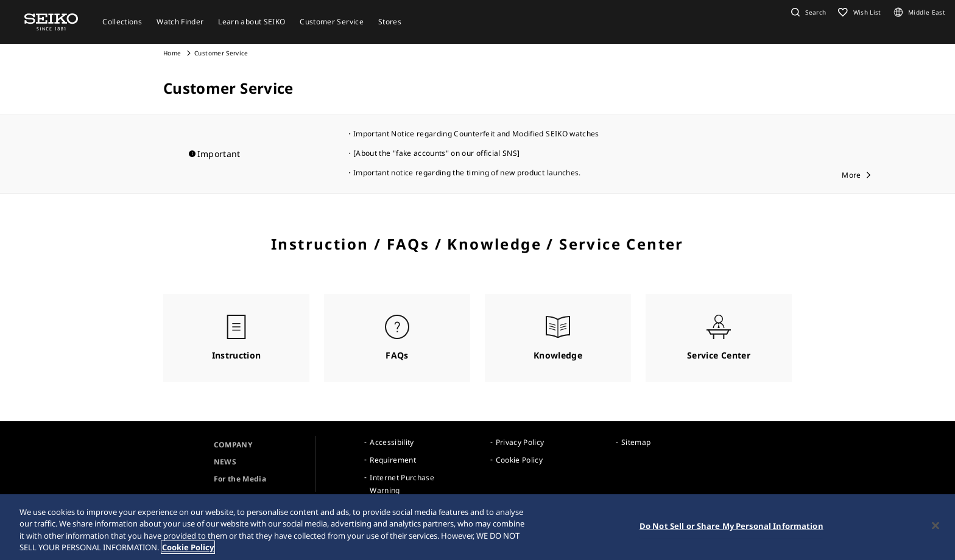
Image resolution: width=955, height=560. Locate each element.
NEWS (225, 462)
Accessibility (392, 442)
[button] (807, 12)
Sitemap (636, 442)
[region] (477, 527)
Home (172, 53)
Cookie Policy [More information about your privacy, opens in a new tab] (188, 547)
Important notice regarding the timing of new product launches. (467, 173)
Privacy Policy (520, 442)
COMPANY (233, 445)
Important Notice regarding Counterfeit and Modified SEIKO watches (476, 134)
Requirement (393, 460)
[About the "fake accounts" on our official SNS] (436, 153)
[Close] (936, 525)
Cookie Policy (520, 460)
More (851, 175)
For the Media (240, 479)
